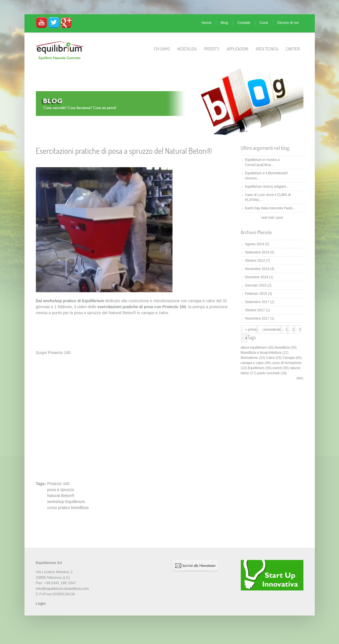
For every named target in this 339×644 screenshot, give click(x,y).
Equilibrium (256, 368)
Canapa (289, 358)
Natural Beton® (61, 496)
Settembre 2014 (257, 252)
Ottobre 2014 (255, 261)
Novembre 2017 (257, 318)
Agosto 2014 (255, 244)
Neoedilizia (187, 49)
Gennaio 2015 (256, 285)
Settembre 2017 (257, 302)
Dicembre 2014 (257, 277)
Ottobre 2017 (255, 310)
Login (41, 603)
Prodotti (211, 49)
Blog (224, 23)
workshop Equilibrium (66, 502)
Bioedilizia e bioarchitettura (261, 353)
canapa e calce (252, 363)
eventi (277, 368)
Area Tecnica (267, 49)
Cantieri (293, 49)
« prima (251, 330)
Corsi (264, 23)
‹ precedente (271, 330)
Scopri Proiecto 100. (54, 353)
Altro (300, 378)
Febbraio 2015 (256, 294)
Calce (270, 358)
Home (207, 23)
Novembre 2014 (257, 269)
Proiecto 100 (58, 484)
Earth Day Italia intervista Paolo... (270, 208)
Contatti (244, 23)
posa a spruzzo (61, 490)
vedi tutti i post (272, 218)
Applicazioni (238, 49)
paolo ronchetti (269, 373)
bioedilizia (282, 347)
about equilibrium (254, 347)
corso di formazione (286, 363)
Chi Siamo (162, 49)
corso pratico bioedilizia (68, 508)
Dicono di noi (288, 23)
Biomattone (249, 358)
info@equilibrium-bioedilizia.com (62, 589)
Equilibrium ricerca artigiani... (267, 187)
